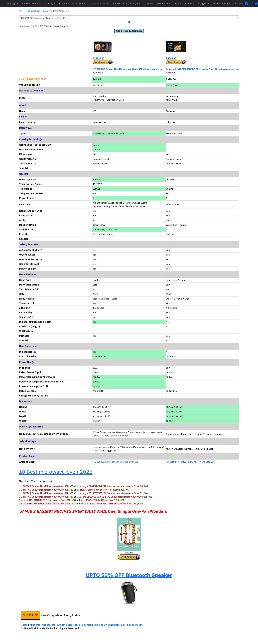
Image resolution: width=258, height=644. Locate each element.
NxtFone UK (100, 625)
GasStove (148, 3)
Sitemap (87, 625)
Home (24, 625)
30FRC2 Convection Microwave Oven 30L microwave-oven (127, 69)
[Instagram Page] (252, 4)
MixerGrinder (164, 3)
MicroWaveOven (184, 3)
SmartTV (237, 3)
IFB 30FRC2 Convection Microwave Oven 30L (116, 462)
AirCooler (63, 3)
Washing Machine (99, 3)
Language (11, 3)
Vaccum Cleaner (220, 3)
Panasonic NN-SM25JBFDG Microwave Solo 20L (190, 462)
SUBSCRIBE (31, 615)
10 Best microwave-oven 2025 (56, 472)
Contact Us (49, 625)
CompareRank (117, 625)
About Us (35, 625)
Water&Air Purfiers (30, 3)
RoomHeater (119, 3)
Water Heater (79, 3)
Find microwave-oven (37, 11)
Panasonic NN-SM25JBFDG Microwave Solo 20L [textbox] (45, 26)
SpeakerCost (135, 625)
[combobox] (129, 18)
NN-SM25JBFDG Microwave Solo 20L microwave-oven (202, 69)
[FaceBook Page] (247, 4)
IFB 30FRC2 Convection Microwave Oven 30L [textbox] (43, 18)
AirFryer (134, 3)
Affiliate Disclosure (69, 625)
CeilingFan (202, 3)
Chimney (49, 3)
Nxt (21, 11)
